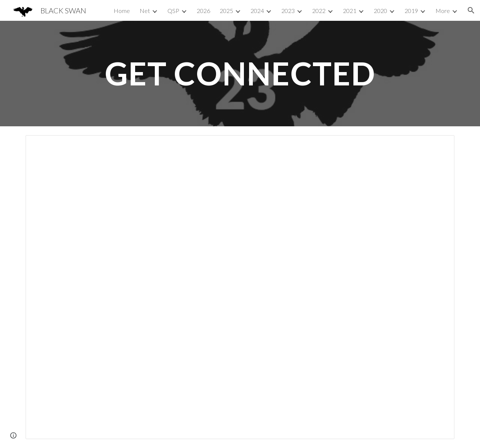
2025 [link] (226, 11)
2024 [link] (257, 11)
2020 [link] (381, 11)
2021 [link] (350, 11)
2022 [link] (319, 11)
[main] (240, 73)
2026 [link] (203, 11)
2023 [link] (288, 11)
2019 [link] (411, 11)
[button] (471, 10)
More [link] (443, 11)
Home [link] (122, 11)
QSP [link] (173, 11)
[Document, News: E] (240, 287)
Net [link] (145, 11)
